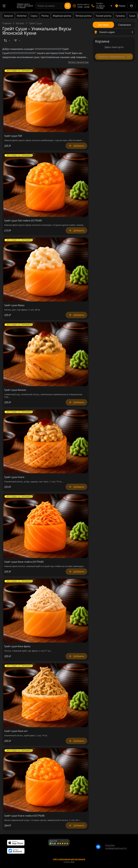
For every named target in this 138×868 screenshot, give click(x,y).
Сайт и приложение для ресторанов (69, 859)
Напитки (22, 16)
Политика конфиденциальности (116, 847)
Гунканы (120, 16)
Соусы (34, 16)
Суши (132, 16)
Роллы (45, 16)
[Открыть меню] (4, 6)
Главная (7, 23)
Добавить (76, 146)
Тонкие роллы (103, 16)
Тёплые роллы (83, 16)
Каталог (20, 23)
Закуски (8, 16)
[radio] (103, 25)
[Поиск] (68, 6)
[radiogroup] (114, 25)
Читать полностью (78, 62)
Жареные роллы (62, 16)
